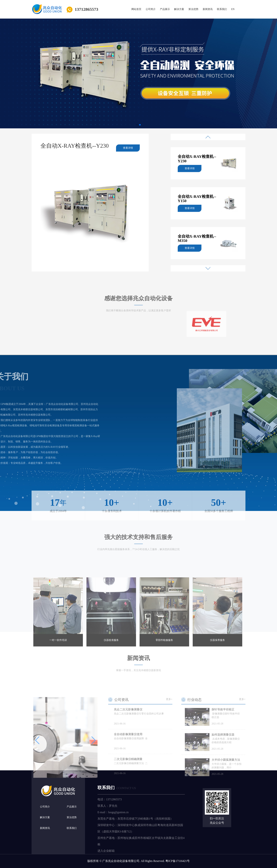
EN (233, 9)
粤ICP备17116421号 (178, 861)
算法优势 (193, 9)
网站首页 (136, 9)
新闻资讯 (208, 9)
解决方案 (179, 9)
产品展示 (165, 9)
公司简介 (151, 9)
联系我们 (222, 9)
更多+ (169, 742)
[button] (137, 125)
